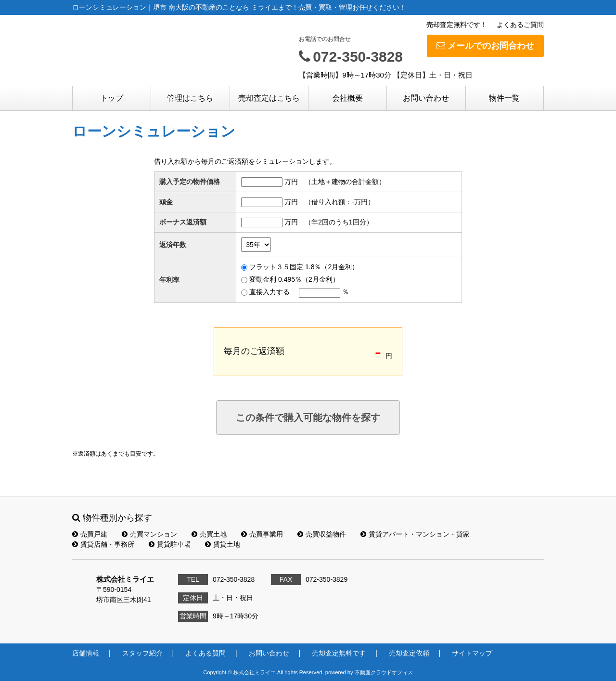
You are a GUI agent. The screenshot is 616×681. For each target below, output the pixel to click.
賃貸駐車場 (170, 544)
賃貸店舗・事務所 (103, 544)
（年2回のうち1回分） (339, 222)
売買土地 (209, 534)
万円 (291, 182)
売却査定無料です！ (457, 25)
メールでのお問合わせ (485, 46)
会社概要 (347, 98)
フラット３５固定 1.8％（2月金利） (304, 267)
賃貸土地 (223, 544)
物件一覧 (504, 98)
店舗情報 (86, 653)
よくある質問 (205, 653)
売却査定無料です (339, 653)
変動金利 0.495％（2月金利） (294, 279)
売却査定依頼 (409, 653)
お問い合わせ (426, 98)
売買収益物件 (322, 534)
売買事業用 (262, 534)
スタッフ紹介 (142, 653)
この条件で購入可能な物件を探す (308, 418)
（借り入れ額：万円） (340, 202)
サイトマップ (472, 653)
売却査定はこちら (269, 98)
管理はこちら (190, 98)
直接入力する (269, 292)
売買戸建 (90, 534)
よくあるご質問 (520, 25)
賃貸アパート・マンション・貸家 (415, 534)
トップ (112, 98)
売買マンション (149, 534)
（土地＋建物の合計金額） (345, 182)
